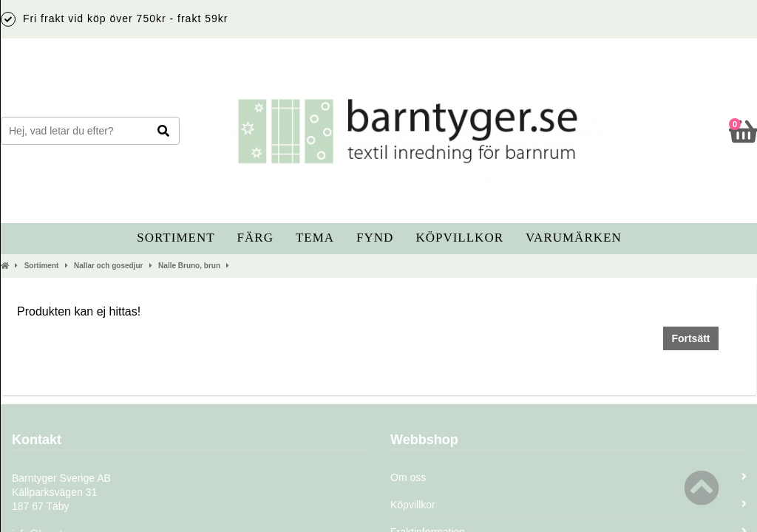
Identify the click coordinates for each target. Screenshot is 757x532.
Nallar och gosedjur (108, 266)
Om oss (568, 477)
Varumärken (574, 238)
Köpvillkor (459, 238)
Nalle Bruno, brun (189, 266)
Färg (255, 238)
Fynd (375, 238)
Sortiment (176, 238)
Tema (315, 238)
